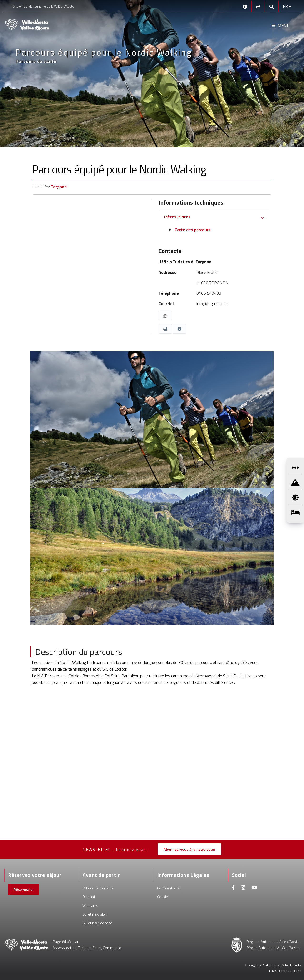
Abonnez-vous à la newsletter (189, 849)
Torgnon (59, 187)
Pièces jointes (177, 217)
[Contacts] (245, 6)
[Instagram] (243, 888)
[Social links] (258, 7)
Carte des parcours (192, 230)
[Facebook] (233, 888)
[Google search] (272, 7)
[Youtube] (254, 888)
